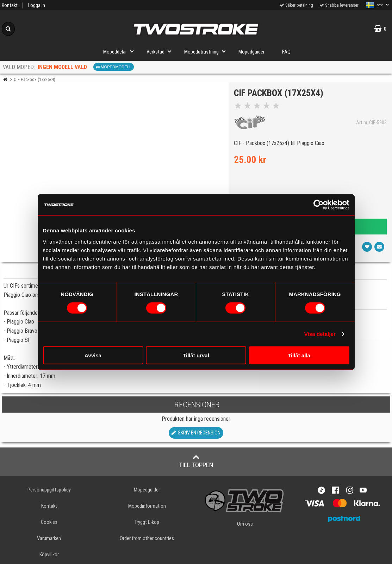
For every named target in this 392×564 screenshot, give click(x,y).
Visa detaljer (320, 334)
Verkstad (161, 51)
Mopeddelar (120, 51)
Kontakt (10, 5)
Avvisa (93, 355)
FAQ (286, 52)
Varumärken (49, 538)
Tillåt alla (299, 355)
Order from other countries (147, 538)
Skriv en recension (196, 433)
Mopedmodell (114, 67)
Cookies (49, 522)
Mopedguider (251, 52)
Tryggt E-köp (147, 522)
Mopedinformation (147, 506)
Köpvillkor (49, 555)
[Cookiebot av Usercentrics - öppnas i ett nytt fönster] (319, 205)
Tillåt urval (196, 355)
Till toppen (196, 461)
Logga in (37, 5)
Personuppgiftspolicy (49, 490)
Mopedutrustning (207, 51)
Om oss (245, 524)
